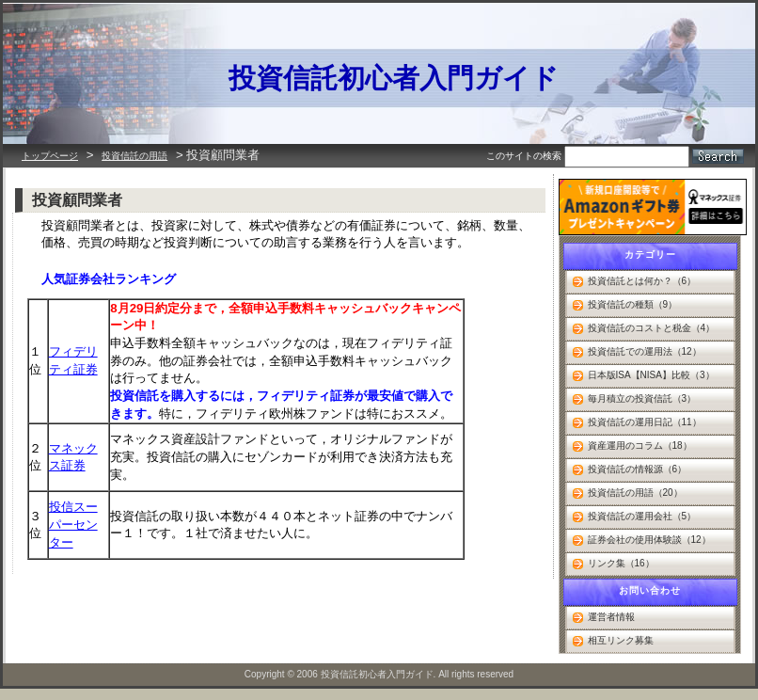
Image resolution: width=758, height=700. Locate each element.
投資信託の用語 (134, 156)
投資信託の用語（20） (635, 493)
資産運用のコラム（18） (640, 445)
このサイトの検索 (524, 156)
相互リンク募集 (621, 640)
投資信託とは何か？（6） (642, 281)
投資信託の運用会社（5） (642, 516)
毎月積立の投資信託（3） (642, 398)
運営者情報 (611, 617)
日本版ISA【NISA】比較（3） (651, 375)
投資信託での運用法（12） (645, 351)
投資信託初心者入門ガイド (394, 78)
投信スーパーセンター (73, 524)
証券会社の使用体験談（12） (649, 540)
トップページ (50, 156)
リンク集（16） (621, 563)
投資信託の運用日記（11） (645, 422)
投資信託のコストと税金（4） (652, 328)
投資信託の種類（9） (633, 304)
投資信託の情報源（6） (638, 469)
